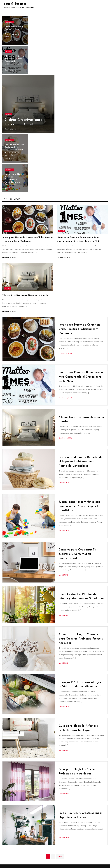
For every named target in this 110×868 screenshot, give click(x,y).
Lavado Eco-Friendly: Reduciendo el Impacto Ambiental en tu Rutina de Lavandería (15, 150)
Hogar (9, 52)
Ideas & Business (14, 4)
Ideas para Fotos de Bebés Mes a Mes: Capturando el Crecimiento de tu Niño (15, 61)
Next (60, 856)
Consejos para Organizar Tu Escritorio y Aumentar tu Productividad (77, 554)
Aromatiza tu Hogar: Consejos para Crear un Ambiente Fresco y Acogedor (81, 639)
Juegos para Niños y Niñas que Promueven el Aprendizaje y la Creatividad (15, 179)
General (10, 22)
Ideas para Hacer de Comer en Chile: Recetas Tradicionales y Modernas (79, 329)
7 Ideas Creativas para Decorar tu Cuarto (25, 295)
